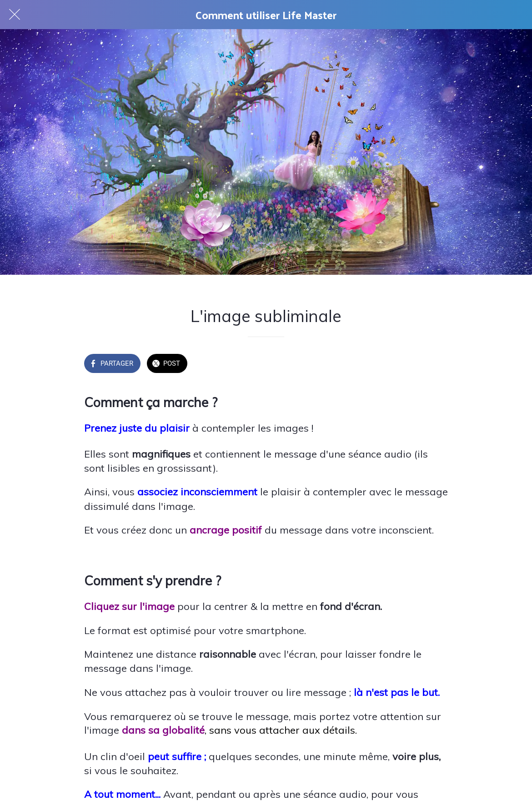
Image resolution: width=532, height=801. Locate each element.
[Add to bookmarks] (437, 364)
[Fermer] (15, 15)
